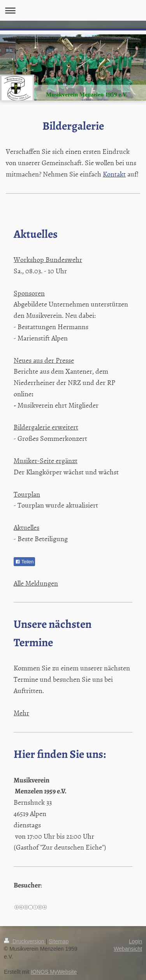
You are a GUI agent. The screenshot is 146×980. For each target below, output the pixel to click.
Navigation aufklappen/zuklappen (73, 10)
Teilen (24, 562)
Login (135, 941)
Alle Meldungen (36, 583)
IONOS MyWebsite (54, 972)
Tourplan (27, 494)
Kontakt (114, 174)
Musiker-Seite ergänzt (46, 461)
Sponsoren (29, 293)
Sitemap (59, 941)
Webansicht (128, 949)
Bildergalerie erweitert (46, 427)
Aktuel (23, 527)
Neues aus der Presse (44, 360)
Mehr (21, 713)
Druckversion (25, 941)
